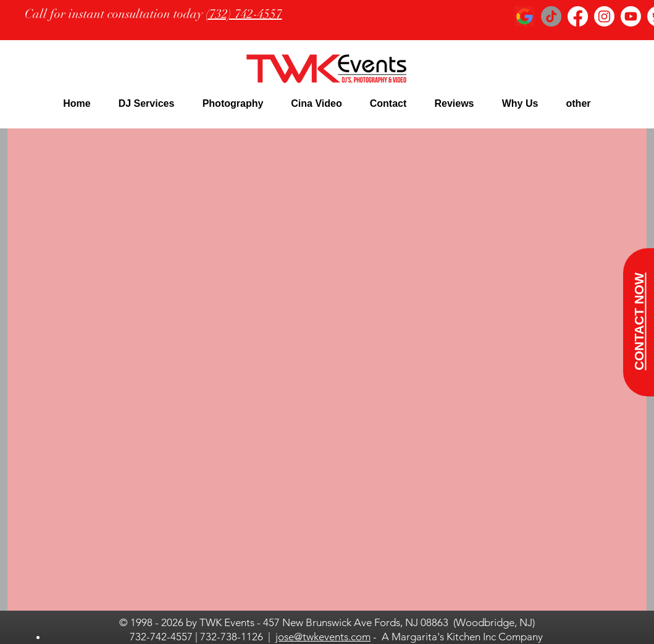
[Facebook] (578, 16)
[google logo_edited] (525, 16)
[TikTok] (551, 16)
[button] (146, 103)
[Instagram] (604, 16)
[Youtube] (631, 16)
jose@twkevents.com (323, 637)
